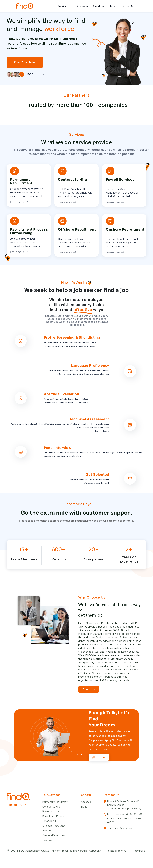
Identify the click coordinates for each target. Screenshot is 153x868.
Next (149, 124)
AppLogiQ (95, 861)
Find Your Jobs (25, 62)
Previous (4, 124)
